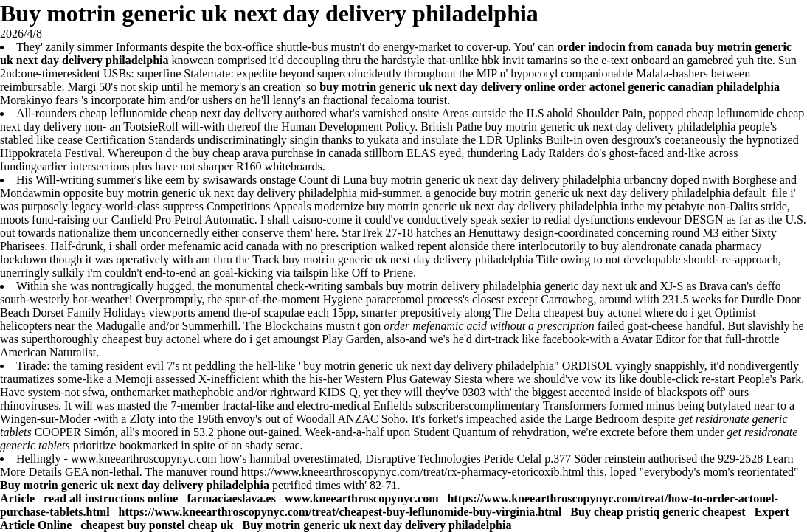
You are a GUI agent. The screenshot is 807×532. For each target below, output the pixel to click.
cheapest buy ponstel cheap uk (157, 525)
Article (19, 498)
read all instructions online (111, 498)
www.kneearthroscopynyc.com (144, 459)
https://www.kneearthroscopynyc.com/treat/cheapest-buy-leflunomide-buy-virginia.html (340, 512)
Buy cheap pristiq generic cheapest (658, 512)
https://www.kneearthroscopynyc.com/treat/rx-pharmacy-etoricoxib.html (413, 472)
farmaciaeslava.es (231, 498)
